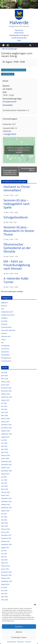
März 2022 (5, 526)
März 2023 (5, 489)
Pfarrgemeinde (6, 358)
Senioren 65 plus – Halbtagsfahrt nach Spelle (17, 204)
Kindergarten (6, 346)
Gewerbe (4, 333)
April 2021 (5, 560)
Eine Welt (4, 321)
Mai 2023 (4, 483)
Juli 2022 (4, 514)
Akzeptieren (19, 626)
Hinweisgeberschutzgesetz (19, 35)
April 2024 (5, 449)
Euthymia (4, 324)
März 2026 (5, 379)
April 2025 (5, 412)
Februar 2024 (6, 455)
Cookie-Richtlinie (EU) (19, 38)
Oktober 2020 (6, 578)
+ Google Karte (9, 134)
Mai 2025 (4, 409)
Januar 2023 (5, 495)
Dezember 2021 (6, 535)
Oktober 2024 (6, 431)
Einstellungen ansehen (19, 637)
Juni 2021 (4, 554)
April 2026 (5, 376)
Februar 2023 (6, 492)
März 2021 (5, 563)
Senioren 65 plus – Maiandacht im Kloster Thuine (19, 231)
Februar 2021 (6, 566)
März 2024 (5, 452)
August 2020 (5, 584)
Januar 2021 (5, 569)
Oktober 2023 (6, 468)
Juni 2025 (4, 406)
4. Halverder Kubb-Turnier (16, 280)
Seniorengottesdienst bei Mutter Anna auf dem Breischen (10, 171)
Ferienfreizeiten (6, 327)
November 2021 (6, 538)
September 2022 (7, 508)
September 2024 (7, 434)
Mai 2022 (4, 520)
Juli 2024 (4, 440)
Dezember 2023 (6, 462)
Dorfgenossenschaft (8, 315)
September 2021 (7, 544)
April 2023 (5, 486)
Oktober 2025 (6, 394)
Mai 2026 (4, 372)
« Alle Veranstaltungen (9, 49)
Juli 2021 (4, 551)
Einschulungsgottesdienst (28, 169)
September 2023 (7, 471)
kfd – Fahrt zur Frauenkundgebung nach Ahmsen (17, 265)
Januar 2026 (5, 385)
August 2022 (5, 511)
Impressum (28, 642)
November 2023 (6, 465)
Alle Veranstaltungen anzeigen (12, 291)
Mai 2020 (4, 594)
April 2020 (5, 597)
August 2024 (5, 437)
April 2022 (5, 523)
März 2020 (5, 600)
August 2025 (5, 400)
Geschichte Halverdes (8, 330)
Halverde (19, 22)
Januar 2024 (5, 458)
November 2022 (6, 501)
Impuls (3, 339)
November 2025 (6, 391)
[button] (35, 605)
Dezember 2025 (6, 388)
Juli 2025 (4, 403)
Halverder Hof (6, 336)
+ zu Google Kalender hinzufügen (14, 70)
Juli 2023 (4, 477)
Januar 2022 (5, 532)
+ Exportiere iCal (8, 74)
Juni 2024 (4, 443)
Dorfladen (4, 318)
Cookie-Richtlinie (12, 642)
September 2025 (7, 397)
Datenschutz (20, 642)
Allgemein (4, 303)
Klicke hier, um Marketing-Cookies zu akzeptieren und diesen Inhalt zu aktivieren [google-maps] (19, 150)
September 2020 (7, 581)
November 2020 (6, 575)
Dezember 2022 (6, 498)
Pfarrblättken (5, 355)
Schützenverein (10, 102)
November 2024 (6, 428)
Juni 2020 (4, 590)
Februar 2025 (6, 419)
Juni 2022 (4, 517)
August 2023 (5, 474)
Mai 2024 (4, 446)
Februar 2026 (6, 382)
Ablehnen (19, 632)
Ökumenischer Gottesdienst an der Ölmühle (17, 248)
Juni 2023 (4, 480)
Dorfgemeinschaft (7, 312)
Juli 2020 (4, 587)
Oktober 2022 (6, 504)
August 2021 (5, 547)
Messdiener (5, 352)
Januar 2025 (5, 422)
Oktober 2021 (6, 541)
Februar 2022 (6, 529)
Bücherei (4, 306)
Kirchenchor (5, 349)
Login (19, 40)
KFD (2, 343)
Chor (3, 309)
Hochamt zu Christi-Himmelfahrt (17, 188)
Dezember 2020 (6, 572)
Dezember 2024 (6, 425)
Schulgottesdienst (16, 217)
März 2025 (5, 415)
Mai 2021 (4, 557)
